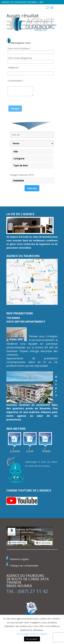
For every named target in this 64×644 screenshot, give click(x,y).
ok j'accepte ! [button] (32, 639)
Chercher (32, 188)
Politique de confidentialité (24, 566)
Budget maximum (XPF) (22, 175)
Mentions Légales (20, 559)
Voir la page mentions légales (32, 634)
